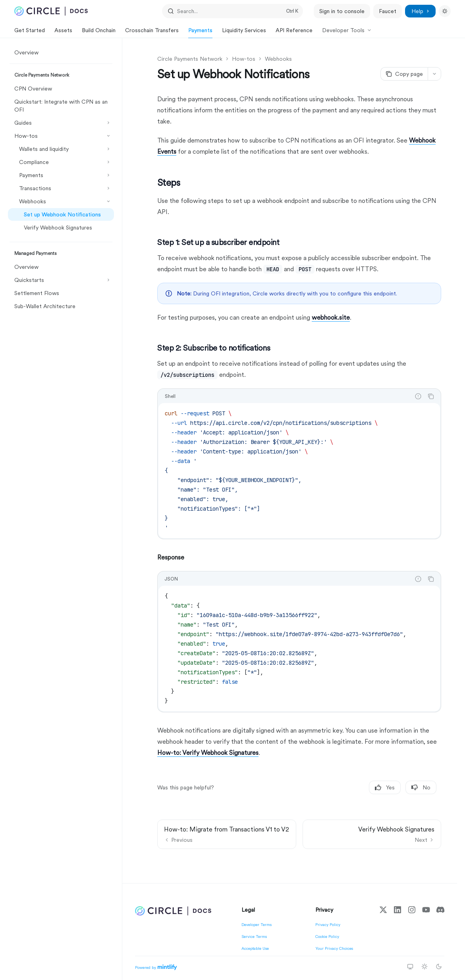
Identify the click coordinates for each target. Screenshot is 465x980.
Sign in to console (342, 11)
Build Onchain (99, 33)
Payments (200, 33)
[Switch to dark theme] (439, 966)
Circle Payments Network (190, 59)
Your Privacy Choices (334, 948)
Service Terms (254, 936)
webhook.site (331, 317)
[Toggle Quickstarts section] (61, 280)
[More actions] (434, 74)
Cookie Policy (327, 936)
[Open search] (233, 11)
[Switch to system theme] (410, 966)
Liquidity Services (244, 33)
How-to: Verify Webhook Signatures (208, 753)
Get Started (30, 33)
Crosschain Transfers (152, 33)
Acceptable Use (255, 948)
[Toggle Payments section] (61, 175)
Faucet (388, 11)
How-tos (244, 59)
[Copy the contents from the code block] (431, 396)
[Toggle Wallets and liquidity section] (61, 149)
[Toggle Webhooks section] (61, 201)
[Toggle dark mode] (445, 11)
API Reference (294, 33)
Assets (63, 33)
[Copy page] (404, 74)
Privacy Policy (328, 924)
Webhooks (278, 59)
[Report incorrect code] (418, 396)
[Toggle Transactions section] (61, 188)
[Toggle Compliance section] (61, 162)
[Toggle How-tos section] (61, 136)
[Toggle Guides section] (61, 123)
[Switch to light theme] (424, 966)
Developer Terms (257, 924)
